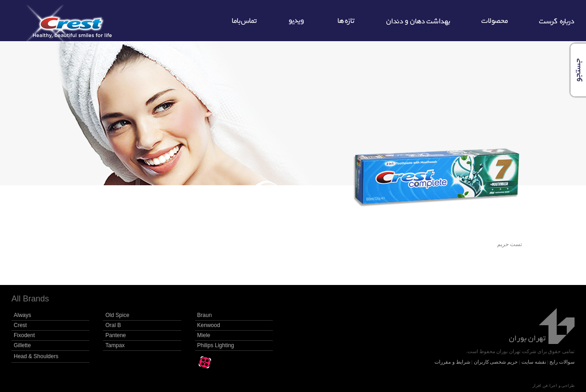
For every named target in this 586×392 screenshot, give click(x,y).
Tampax (115, 345)
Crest (20, 325)
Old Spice (117, 315)
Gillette (22, 345)
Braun (205, 315)
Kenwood (209, 325)
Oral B (113, 325)
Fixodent (24, 335)
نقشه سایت (534, 362)
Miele (204, 335)
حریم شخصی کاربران (496, 362)
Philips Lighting (216, 345)
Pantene (116, 335)
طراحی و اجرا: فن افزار (553, 386)
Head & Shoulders (36, 356)
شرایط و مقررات (452, 362)
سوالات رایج (562, 362)
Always (22, 315)
